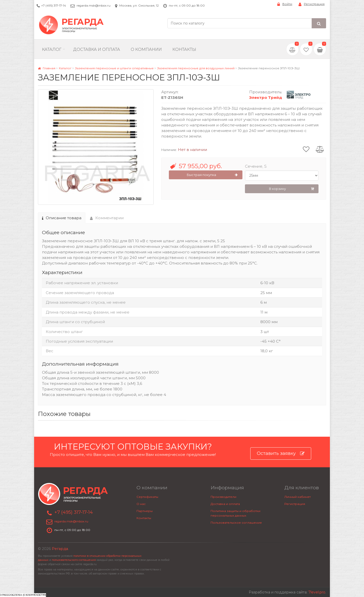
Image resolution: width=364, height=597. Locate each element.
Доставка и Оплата (97, 49)
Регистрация (312, 4)
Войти (285, 4)
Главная (47, 68)
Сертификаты (147, 497)
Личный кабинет (298, 497)
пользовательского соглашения (74, 560)
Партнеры (145, 511)
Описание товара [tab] (62, 218)
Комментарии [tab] (107, 218)
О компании (146, 49)
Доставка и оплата (225, 504)
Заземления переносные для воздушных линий (196, 68)
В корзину (291, 189)
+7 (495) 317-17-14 (54, 5)
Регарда (60, 549)
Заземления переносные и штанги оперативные (114, 68)
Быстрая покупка (212, 175)
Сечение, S (256, 166)
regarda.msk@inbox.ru (94, 5)
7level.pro (317, 592)
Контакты (184, 49)
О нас (141, 504)
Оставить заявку (281, 454)
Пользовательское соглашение (236, 523)
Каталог (52, 49)
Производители (223, 497)
